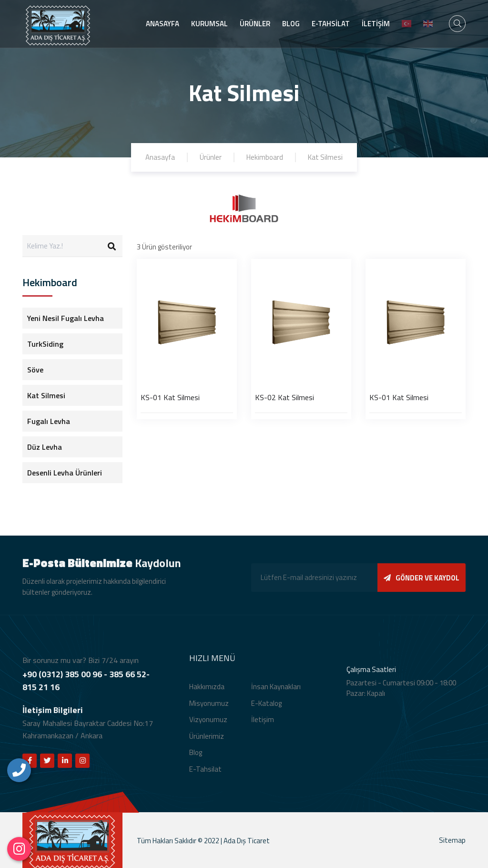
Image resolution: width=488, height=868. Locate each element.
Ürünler (211, 157)
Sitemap (452, 846)
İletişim (263, 725)
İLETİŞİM (376, 24)
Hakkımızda (207, 692)
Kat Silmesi (325, 157)
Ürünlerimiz (207, 741)
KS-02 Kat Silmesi (285, 397)
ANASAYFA (163, 24)
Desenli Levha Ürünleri (65, 473)
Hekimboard (265, 157)
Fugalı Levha (49, 421)
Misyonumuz (209, 708)
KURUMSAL (209, 24)
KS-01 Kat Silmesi (170, 397)
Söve (35, 370)
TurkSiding (45, 344)
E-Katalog (266, 708)
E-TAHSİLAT (331, 24)
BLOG (291, 24)
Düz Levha (45, 447)
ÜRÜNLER (255, 24)
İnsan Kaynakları (276, 692)
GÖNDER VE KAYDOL (422, 583)
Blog (196, 758)
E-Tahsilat (205, 774)
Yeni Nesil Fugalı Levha (66, 318)
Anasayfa (160, 157)
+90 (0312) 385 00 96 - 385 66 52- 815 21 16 (86, 686)
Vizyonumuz (208, 725)
